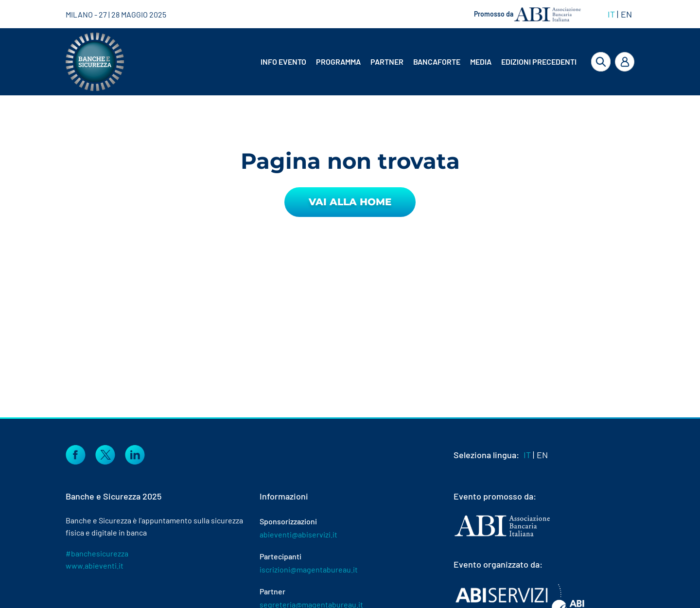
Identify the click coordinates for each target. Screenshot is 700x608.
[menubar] (411, 62)
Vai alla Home (350, 202)
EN (626, 14)
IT (611, 14)
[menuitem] (284, 62)
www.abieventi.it (95, 565)
